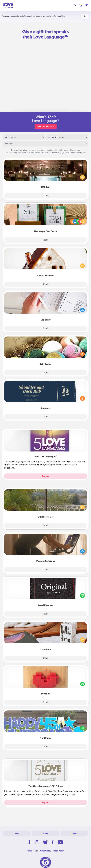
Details (46, 196)
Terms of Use (33, 851)
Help (17, 834)
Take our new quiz (46, 126)
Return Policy (58, 851)
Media (45, 834)
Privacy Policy (45, 851)
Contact (74, 834)
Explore (46, 476)
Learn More (61, 16)
